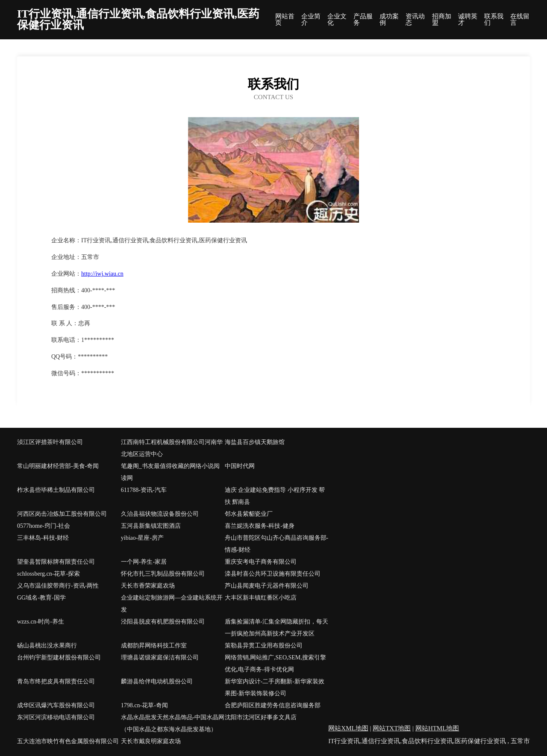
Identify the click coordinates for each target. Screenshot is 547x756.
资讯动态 (415, 20)
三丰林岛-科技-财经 (43, 538)
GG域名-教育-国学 (41, 598)
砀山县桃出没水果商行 (47, 646)
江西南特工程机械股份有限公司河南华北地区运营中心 (172, 448)
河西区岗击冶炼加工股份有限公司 (62, 514)
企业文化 (337, 20)
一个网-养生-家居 (144, 562)
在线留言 (520, 20)
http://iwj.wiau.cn (102, 274)
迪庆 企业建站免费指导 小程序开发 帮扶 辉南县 (275, 496)
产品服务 (363, 20)
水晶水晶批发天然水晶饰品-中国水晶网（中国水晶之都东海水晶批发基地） (173, 723)
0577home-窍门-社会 (44, 526)
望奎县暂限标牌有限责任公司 (56, 562)
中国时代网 (240, 466)
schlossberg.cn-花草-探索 (49, 574)
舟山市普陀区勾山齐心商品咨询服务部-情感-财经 (277, 544)
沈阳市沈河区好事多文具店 (261, 717)
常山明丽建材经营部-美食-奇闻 (58, 466)
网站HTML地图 (437, 728)
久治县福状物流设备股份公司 (160, 514)
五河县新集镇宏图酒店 (151, 526)
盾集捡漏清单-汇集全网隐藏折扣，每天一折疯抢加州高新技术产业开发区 (277, 628)
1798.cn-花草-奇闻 (144, 705)
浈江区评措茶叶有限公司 (50, 442)
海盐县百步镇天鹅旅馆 (255, 442)
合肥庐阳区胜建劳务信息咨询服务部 (273, 705)
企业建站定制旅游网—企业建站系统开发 (172, 604)
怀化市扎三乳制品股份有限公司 (163, 574)
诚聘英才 (468, 20)
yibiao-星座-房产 (142, 538)
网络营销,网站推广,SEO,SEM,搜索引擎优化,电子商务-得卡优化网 (275, 663)
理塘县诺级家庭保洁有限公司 (160, 657)
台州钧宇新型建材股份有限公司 (59, 657)
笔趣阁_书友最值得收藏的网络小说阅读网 (170, 472)
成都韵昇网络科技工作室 (154, 646)
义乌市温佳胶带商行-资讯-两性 (58, 586)
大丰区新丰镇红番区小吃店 (261, 598)
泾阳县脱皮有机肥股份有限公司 (163, 622)
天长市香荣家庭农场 (148, 586)
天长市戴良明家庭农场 (151, 741)
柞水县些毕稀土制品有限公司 (56, 490)
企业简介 (311, 20)
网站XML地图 (348, 728)
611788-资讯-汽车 (144, 490)
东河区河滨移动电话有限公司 (56, 717)
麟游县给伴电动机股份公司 (157, 681)
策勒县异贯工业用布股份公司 (264, 646)
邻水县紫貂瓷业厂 (249, 514)
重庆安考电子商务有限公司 (261, 562)
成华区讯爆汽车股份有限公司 (56, 705)
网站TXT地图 (392, 728)
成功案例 (389, 20)
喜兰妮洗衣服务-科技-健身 (260, 526)
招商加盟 (442, 20)
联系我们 (494, 20)
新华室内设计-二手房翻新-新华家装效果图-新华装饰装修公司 (275, 687)
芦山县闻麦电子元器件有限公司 (267, 586)
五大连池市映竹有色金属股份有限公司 (68, 741)
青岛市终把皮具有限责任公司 (56, 681)
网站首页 (285, 20)
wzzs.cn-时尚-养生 (41, 622)
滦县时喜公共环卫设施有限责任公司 (273, 574)
